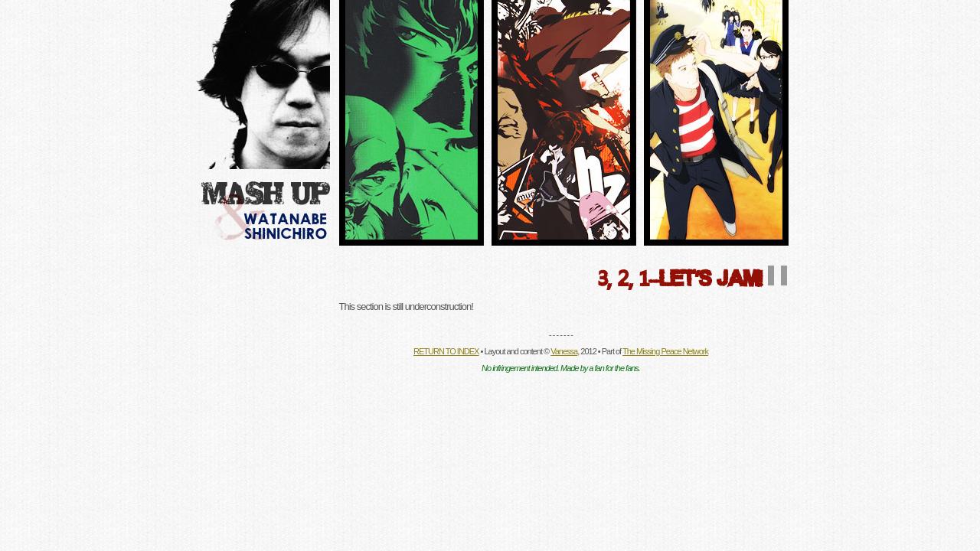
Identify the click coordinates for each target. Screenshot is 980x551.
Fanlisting (564, 123)
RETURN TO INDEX (446, 351)
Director (412, 123)
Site (716, 123)
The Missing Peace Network (665, 351)
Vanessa (564, 351)
